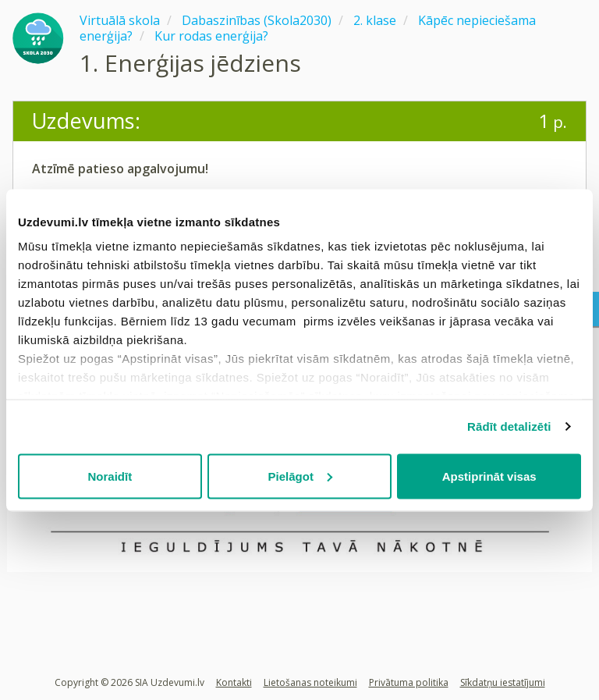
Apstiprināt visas (489, 476)
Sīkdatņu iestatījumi (503, 682)
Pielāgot (300, 476)
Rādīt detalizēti (509, 426)
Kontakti (234, 682)
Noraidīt (110, 476)
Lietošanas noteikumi (310, 682)
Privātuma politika (409, 682)
